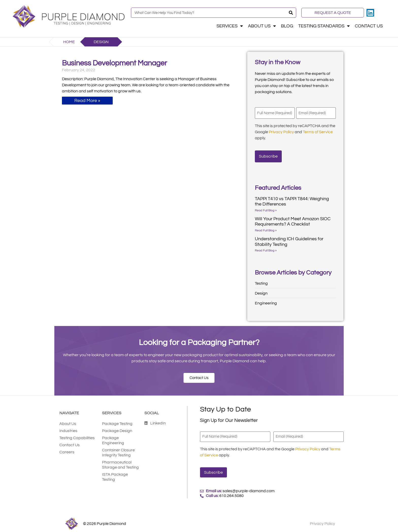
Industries (68, 428)
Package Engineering (113, 437)
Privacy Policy (281, 131)
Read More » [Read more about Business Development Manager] (87, 101)
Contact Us (369, 26)
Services (230, 26)
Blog (287, 26)
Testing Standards (324, 26)
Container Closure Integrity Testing (118, 450)
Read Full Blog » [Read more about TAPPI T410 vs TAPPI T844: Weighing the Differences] (266, 207)
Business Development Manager (114, 63)
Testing (261, 280)
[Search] (291, 13)
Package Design (117, 428)
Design (261, 290)
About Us (262, 26)
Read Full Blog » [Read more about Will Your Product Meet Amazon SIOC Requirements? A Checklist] (266, 227)
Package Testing (117, 421)
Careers (67, 449)
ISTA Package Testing (115, 474)
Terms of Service (318, 131)
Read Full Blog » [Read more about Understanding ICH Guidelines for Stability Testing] (266, 247)
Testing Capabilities (77, 435)
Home (69, 42)
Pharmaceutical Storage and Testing (120, 462)
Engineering (266, 300)
